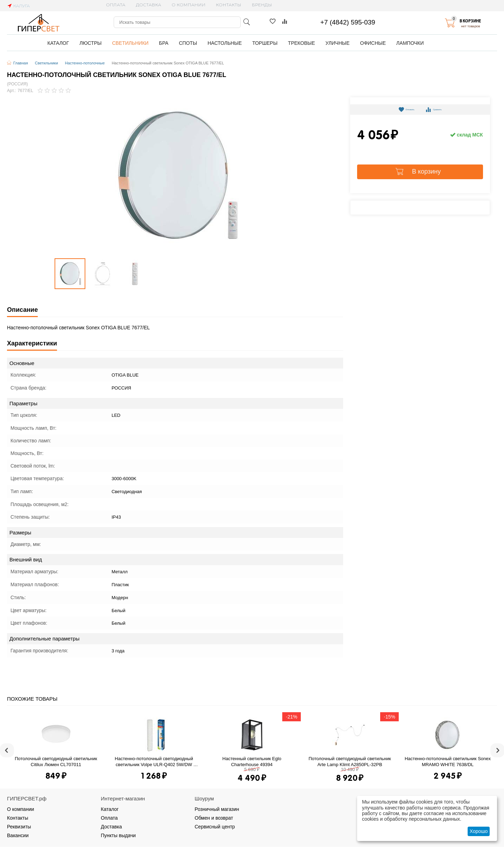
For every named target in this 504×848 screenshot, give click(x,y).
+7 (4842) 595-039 (348, 22)
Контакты (229, 5)
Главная (21, 63)
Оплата (116, 5)
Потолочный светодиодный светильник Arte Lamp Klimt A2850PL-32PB (350, 762)
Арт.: (11, 91)
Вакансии (18, 835)
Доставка (149, 5)
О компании (189, 5)
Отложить (400, 110)
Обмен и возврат (214, 818)
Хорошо (479, 831)
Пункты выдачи (118, 835)
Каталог (110, 809)
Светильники (47, 63)
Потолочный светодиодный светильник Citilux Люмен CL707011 (56, 762)
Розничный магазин (217, 809)
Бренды (262, 5)
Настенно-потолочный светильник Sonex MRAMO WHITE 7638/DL (448, 762)
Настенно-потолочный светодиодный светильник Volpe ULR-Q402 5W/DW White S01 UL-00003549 (154, 762)
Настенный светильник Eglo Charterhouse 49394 (253, 762)
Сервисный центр (215, 827)
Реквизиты (19, 827)
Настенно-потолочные (85, 63)
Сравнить (440, 110)
